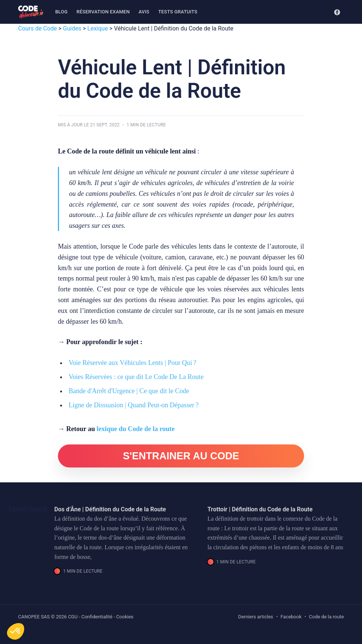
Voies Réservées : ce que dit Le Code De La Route (136, 377)
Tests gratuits (178, 12)
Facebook (291, 617)
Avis (144, 12)
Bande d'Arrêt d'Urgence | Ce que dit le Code (129, 391)
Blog (61, 12)
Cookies (125, 617)
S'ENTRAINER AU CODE (181, 456)
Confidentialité (97, 617)
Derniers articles (255, 617)
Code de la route (326, 617)
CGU (73, 617)
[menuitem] (61, 12)
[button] (16, 631)
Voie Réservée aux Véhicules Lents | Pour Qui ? (133, 363)
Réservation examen (103, 12)
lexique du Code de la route (136, 429)
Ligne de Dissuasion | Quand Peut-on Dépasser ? (134, 405)
